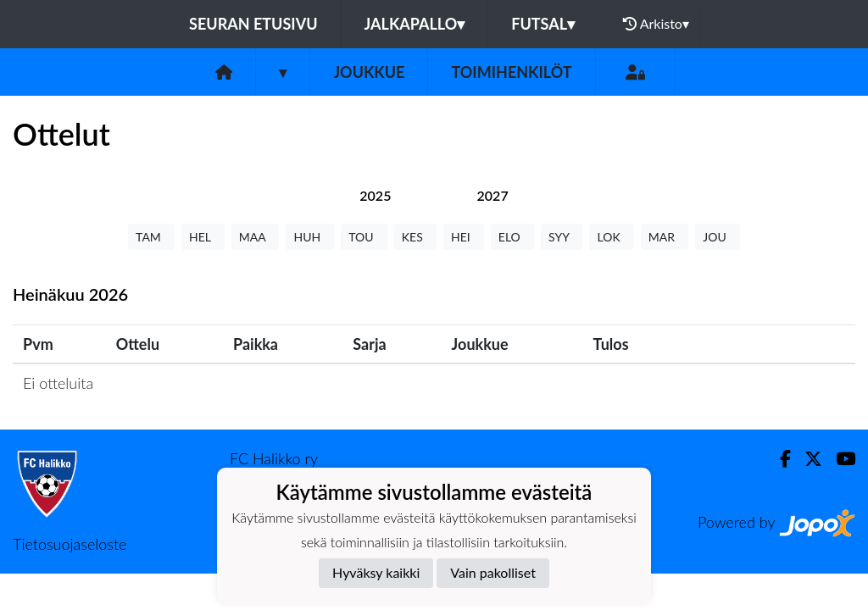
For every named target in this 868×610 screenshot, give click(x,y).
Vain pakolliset (493, 572)
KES (415, 237)
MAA (256, 237)
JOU (718, 237)
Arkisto (656, 24)
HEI (464, 237)
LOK (611, 237)
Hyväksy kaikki (376, 572)
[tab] (375, 195)
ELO (512, 237)
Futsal (543, 24)
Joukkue (369, 72)
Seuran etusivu (253, 24)
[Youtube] (839, 459)
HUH (310, 237)
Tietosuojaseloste (70, 544)
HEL (203, 237)
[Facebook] (779, 459)
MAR (665, 237)
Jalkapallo (415, 24)
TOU (364, 237)
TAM (151, 237)
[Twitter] (807, 459)
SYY (562, 237)
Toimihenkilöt (511, 72)
